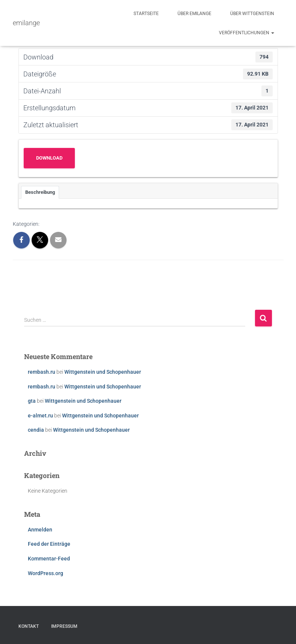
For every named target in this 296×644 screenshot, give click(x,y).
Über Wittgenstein (252, 14)
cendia (36, 430)
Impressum (64, 626)
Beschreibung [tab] (40, 192)
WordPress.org (46, 573)
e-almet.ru (40, 416)
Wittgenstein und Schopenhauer (103, 372)
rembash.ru (42, 372)
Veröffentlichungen (247, 33)
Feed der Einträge (49, 544)
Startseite (146, 14)
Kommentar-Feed (49, 559)
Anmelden (40, 530)
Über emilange (194, 14)
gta (32, 401)
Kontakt (29, 626)
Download (49, 158)
